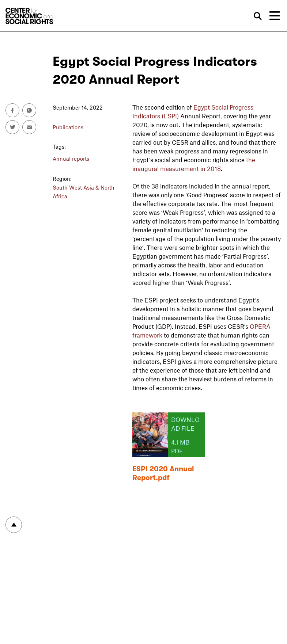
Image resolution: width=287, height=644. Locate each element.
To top (14, 525)
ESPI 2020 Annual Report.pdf (163, 473)
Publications (68, 127)
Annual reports (71, 159)
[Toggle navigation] (275, 16)
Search (258, 16)
